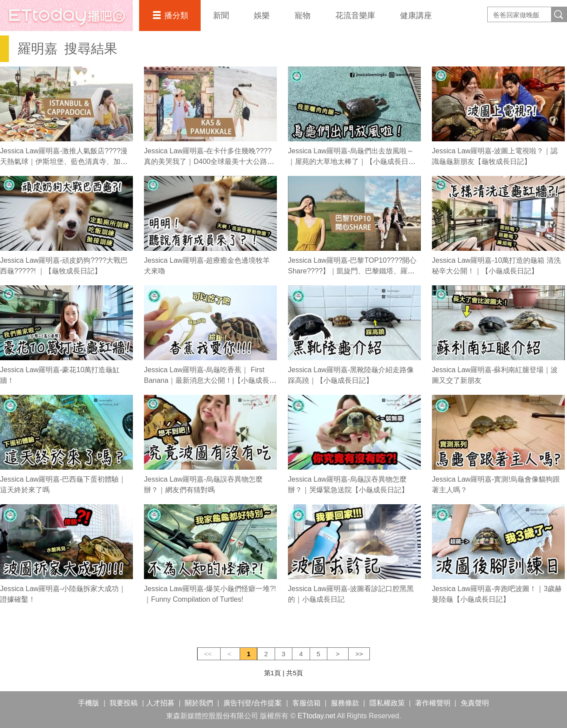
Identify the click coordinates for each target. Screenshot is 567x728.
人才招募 (160, 703)
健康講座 (416, 16)
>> (359, 654)
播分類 (176, 16)
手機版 (89, 703)
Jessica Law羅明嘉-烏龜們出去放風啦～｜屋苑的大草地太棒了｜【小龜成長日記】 (351, 162)
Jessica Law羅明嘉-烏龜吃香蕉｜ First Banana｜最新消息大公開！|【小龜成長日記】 (210, 380)
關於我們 (199, 703)
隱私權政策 (387, 703)
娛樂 (262, 16)
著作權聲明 (433, 703)
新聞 (221, 16)
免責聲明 (475, 703)
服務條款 (345, 703)
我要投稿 (124, 703)
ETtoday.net (317, 716)
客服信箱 (307, 703)
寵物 (303, 16)
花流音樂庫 (355, 16)
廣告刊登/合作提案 (252, 703)
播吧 (66, 16)
